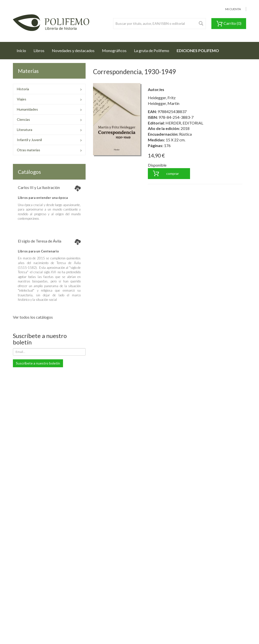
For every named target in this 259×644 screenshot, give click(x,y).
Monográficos (114, 50)
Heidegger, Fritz (162, 98)
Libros (39, 50)
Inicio (23, 49)
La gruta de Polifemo (152, 50)
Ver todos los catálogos (33, 317)
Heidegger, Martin (164, 103)
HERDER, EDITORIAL (184, 123)
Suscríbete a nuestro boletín (38, 363)
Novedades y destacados (73, 50)
